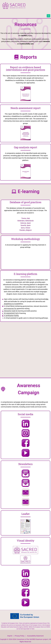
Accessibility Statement (35, 636)
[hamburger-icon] (48, 16)
